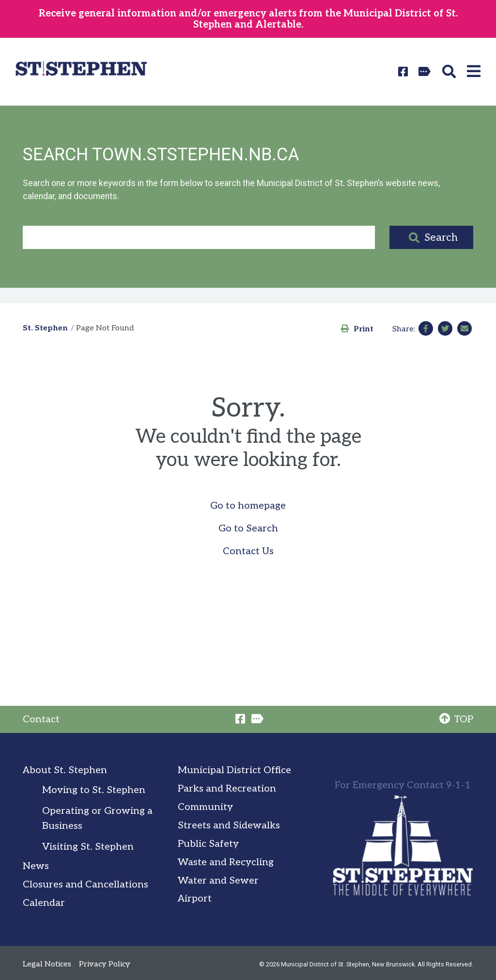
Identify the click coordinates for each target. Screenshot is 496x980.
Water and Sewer (218, 881)
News (36, 866)
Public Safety (208, 844)
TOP (456, 719)
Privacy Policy (105, 964)
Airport (195, 899)
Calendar (44, 903)
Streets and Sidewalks (229, 825)
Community (205, 807)
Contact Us (248, 551)
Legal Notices (47, 964)
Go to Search (248, 529)
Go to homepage (248, 506)
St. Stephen (45, 328)
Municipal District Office (234, 770)
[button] (451, 72)
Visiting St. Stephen (88, 847)
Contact (41, 719)
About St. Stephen (65, 770)
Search (441, 237)
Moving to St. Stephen (94, 790)
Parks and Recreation (227, 789)
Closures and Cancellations (85, 885)
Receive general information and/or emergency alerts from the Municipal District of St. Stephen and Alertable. (248, 19)
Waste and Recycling (226, 862)
